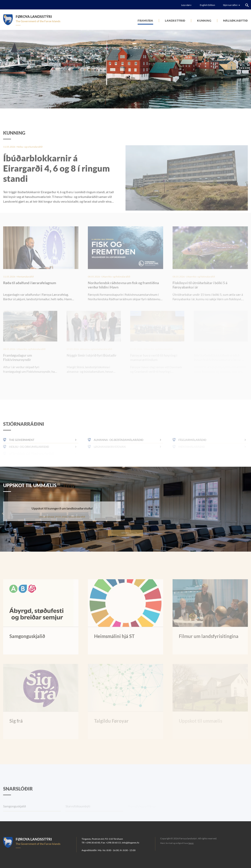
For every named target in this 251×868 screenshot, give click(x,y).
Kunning (204, 21)
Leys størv (186, 5)
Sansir (191, 843)
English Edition (207, 5)
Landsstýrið (175, 21)
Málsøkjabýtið (236, 21)
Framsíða (145, 21)
